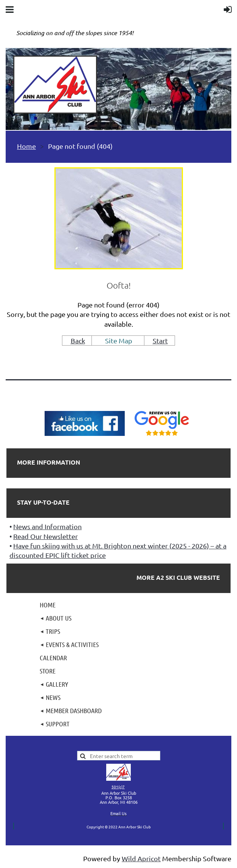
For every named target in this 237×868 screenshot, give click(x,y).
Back (78, 341)
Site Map (119, 341)
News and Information (47, 526)
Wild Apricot (141, 858)
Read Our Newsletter (46, 536)
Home (26, 146)
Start (160, 341)
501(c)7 (118, 787)
